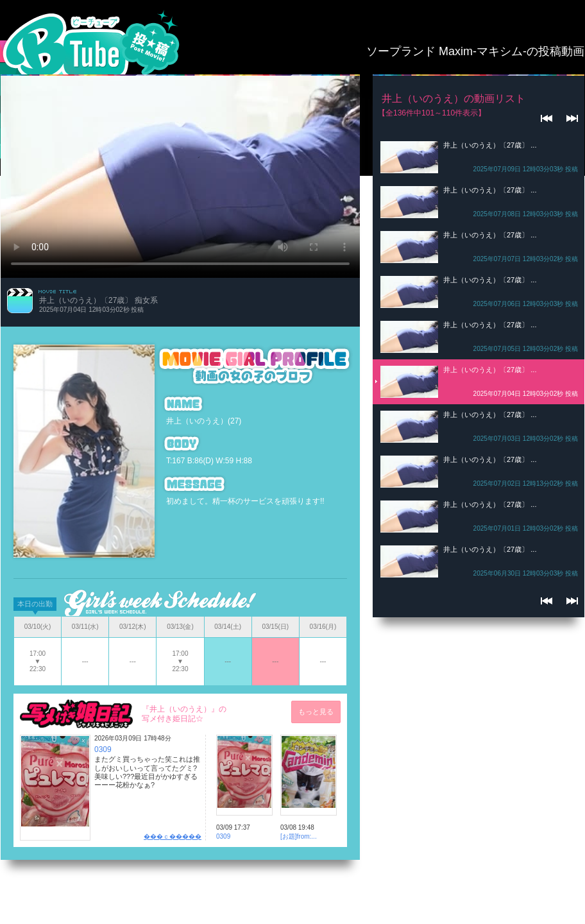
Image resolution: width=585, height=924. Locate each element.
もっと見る (316, 712)
